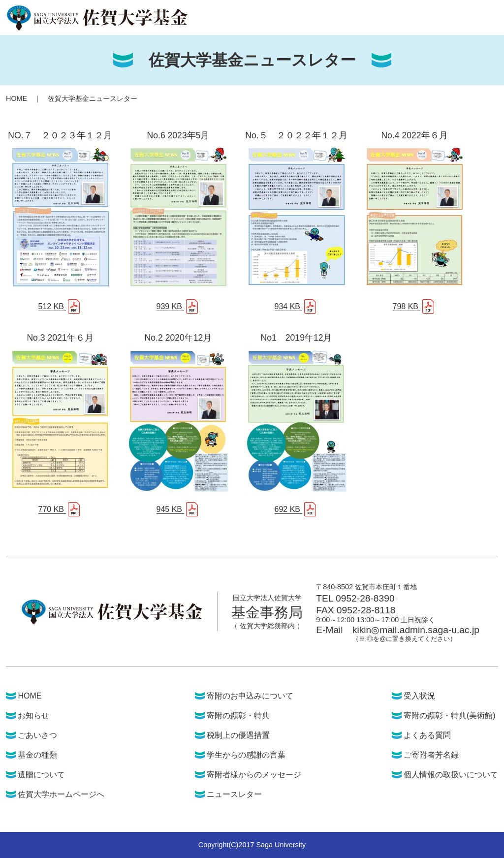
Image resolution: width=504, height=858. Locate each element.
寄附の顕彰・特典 (238, 715)
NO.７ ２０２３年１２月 (60, 135)
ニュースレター (234, 794)
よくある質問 (427, 735)
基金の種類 (37, 755)
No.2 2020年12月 (178, 338)
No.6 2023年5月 (178, 135)
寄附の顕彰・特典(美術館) (450, 715)
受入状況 (419, 696)
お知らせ (33, 715)
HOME (16, 98)
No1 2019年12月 (297, 338)
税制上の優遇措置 (238, 735)
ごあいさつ (37, 735)
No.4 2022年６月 (414, 135)
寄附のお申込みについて (250, 696)
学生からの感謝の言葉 (246, 755)
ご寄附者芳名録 (431, 755)
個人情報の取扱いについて (451, 775)
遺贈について (41, 775)
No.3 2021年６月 (60, 338)
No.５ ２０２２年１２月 (296, 135)
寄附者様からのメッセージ (254, 775)
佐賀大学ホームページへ (61, 794)
